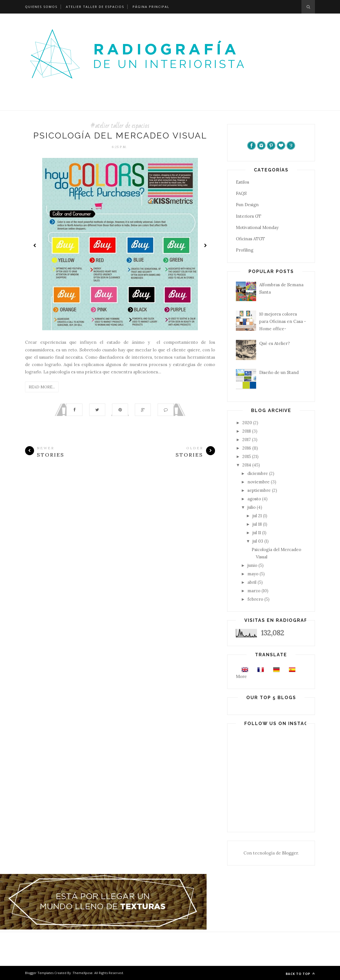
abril (252, 582)
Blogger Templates (39, 973)
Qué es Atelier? (275, 343)
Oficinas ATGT (250, 239)
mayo (253, 574)
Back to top (300, 974)
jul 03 (258, 541)
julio (251, 507)
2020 (247, 423)
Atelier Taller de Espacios (95, 7)
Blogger (290, 853)
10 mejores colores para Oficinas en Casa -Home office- (283, 321)
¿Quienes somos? (18, 103)
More (241, 676)
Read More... (42, 387)
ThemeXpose (83, 973)
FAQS (241, 193)
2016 (247, 448)
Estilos (242, 182)
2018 (247, 431)
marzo (254, 591)
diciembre (258, 473)
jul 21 (257, 516)
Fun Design (247, 205)
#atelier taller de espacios (120, 126)
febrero (255, 599)
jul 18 (257, 524)
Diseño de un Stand (279, 372)
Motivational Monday (257, 227)
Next (205, 245)
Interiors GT (249, 216)
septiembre (259, 490)
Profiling (245, 250)
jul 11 (257, 533)
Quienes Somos (41, 7)
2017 (247, 440)
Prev (35, 245)
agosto (254, 499)
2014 (247, 465)
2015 (247, 456)
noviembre (259, 482)
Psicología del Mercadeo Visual (120, 136)
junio (252, 565)
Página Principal (151, 7)
